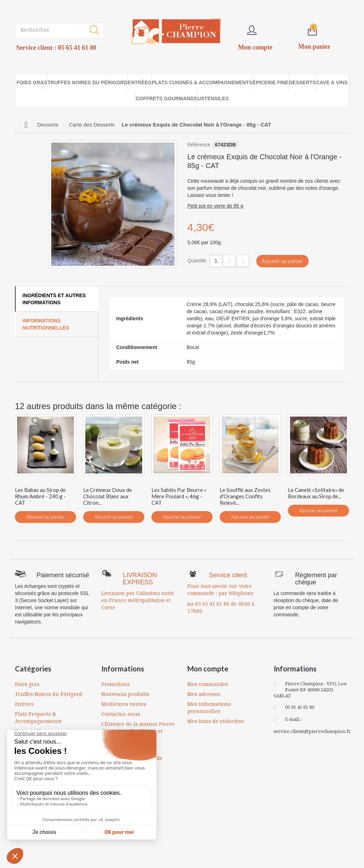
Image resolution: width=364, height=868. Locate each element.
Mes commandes (208, 684)
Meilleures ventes (124, 704)
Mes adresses (204, 694)
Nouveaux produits (125, 694)
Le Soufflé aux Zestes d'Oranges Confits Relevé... (245, 496)
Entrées (24, 704)
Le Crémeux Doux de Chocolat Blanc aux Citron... (108, 496)
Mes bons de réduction (216, 721)
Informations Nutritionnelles (46, 324)
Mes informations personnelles (209, 708)
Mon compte (208, 669)
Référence (199, 145)
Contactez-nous (121, 714)
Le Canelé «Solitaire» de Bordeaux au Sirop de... (316, 493)
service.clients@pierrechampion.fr (312, 731)
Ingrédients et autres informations (54, 299)
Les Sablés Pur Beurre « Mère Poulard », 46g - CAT (179, 496)
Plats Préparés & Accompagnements (38, 718)
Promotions (116, 684)
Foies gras (27, 684)
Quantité (197, 261)
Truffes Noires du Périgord (49, 694)
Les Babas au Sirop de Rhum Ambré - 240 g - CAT (40, 496)
